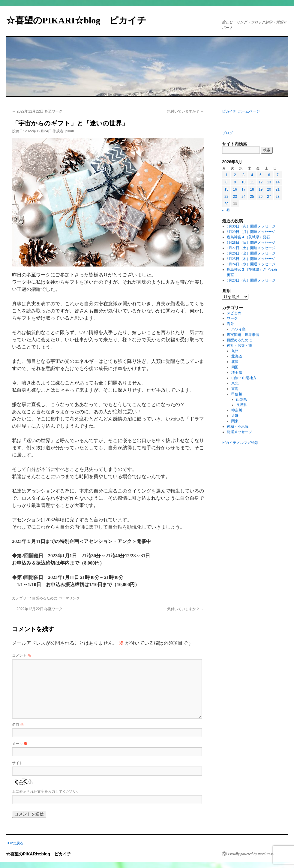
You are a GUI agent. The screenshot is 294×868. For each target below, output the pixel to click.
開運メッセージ (239, 432)
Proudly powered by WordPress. (251, 854)
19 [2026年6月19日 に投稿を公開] (261, 189)
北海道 (237, 356)
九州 (235, 351)
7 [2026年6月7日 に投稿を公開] (278, 175)
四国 (235, 367)
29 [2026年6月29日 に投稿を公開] (226, 204)
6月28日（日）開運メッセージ (251, 243)
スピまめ (234, 313)
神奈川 (237, 410)
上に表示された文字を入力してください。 (46, 791)
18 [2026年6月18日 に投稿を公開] (252, 189)
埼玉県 (237, 372)
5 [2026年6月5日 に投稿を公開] (261, 175)
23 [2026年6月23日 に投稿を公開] (235, 197)
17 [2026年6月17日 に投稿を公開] (243, 189)
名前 (18, 725)
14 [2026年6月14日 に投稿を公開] (278, 182)
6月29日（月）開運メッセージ (251, 232)
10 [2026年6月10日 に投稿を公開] (243, 182)
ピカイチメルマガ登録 (240, 443)
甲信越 (237, 394)
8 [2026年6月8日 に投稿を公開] (226, 182)
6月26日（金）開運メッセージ (251, 253)
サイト (17, 763)
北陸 (235, 362)
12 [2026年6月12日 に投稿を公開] (261, 182)
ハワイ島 (238, 329)
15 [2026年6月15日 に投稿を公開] (226, 189)
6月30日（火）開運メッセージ (251, 226)
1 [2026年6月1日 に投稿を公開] (226, 175)
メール (20, 744)
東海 (235, 389)
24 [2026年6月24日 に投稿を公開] (243, 197)
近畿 (235, 416)
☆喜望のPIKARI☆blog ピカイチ (81, 20)
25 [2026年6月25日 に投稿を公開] (252, 197)
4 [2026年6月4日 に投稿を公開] (252, 175)
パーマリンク (69, 598)
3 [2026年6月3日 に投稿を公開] (243, 175)
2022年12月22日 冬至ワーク (37, 111)
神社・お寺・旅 (239, 345)
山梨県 (241, 399)
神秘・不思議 (238, 426)
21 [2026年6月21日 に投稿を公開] (278, 189)
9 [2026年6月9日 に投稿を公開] (235, 182)
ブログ (227, 133)
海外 (230, 324)
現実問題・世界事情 (243, 335)
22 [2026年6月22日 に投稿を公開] (226, 197)
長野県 (241, 405)
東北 (235, 383)
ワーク (232, 318)
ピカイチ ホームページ (241, 111)
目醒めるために (45, 598)
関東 (235, 421)
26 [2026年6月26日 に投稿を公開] (261, 197)
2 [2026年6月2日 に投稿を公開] (235, 175)
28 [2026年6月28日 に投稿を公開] (278, 197)
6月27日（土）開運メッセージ (251, 248)
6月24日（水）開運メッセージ (251, 264)
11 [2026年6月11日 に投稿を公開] (252, 182)
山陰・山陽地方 (244, 378)
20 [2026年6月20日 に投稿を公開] (269, 189)
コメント (21, 656)
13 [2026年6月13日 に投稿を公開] (269, 182)
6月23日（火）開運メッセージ (251, 280)
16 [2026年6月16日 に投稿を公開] (235, 189)
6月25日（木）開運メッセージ (251, 259)
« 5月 (226, 210)
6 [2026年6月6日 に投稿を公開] (269, 175)
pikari (70, 131)
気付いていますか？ (186, 111)
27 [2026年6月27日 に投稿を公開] (269, 197)
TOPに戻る (15, 843)
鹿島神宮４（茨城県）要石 (248, 237)
